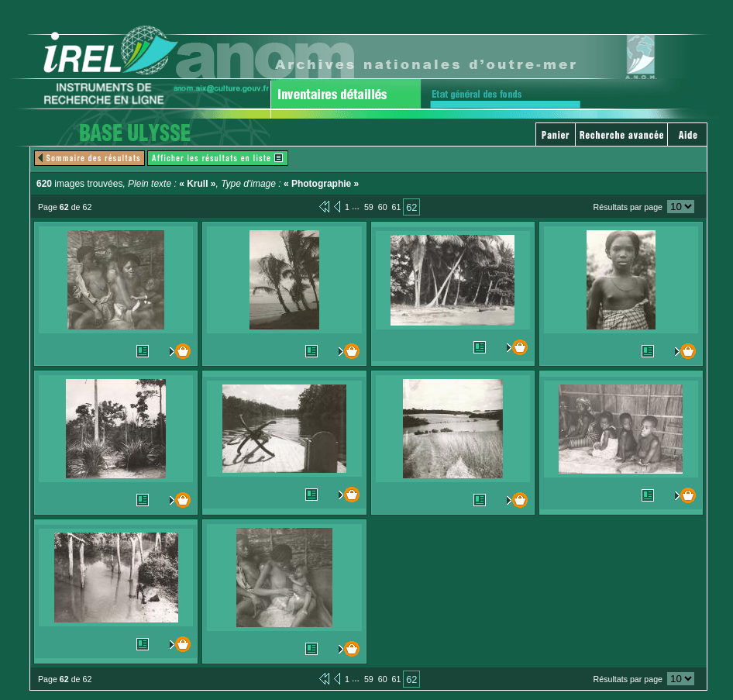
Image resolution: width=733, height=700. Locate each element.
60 (383, 207)
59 (369, 207)
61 (397, 207)
